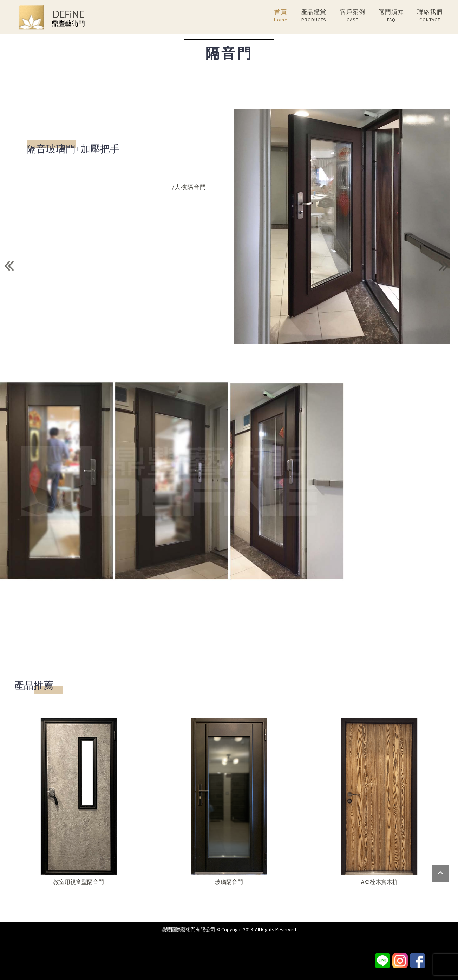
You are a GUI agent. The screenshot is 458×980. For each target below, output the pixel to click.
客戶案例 (353, 16)
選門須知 (391, 16)
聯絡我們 (430, 16)
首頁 (281, 16)
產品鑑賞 (314, 16)
